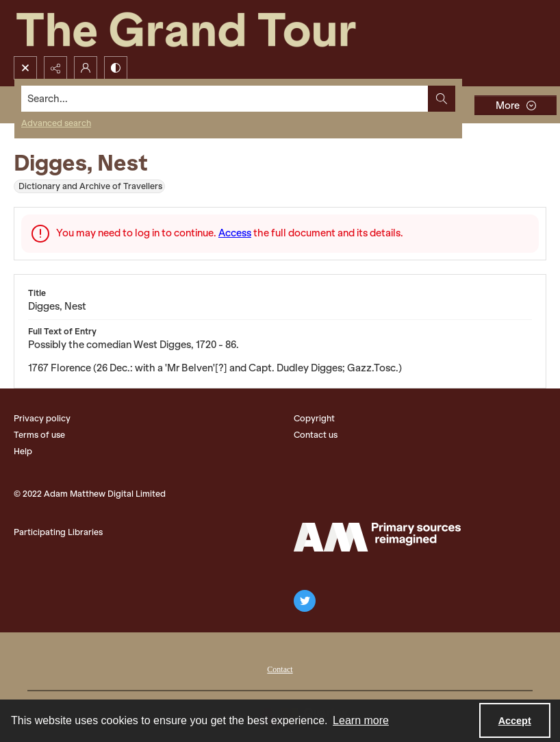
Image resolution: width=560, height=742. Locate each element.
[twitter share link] (305, 601)
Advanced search (56, 123)
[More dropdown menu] (516, 105)
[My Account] (86, 68)
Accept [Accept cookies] (515, 721)
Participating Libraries (58, 532)
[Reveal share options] (55, 68)
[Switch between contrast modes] (116, 68)
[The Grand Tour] (218, 28)
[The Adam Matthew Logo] (377, 537)
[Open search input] (25, 68)
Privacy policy (42, 418)
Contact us (316, 435)
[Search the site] (225, 99)
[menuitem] (280, 668)
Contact (280, 669)
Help (23, 451)
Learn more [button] (361, 720)
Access (235, 233)
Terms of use (39, 435)
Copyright (314, 418)
